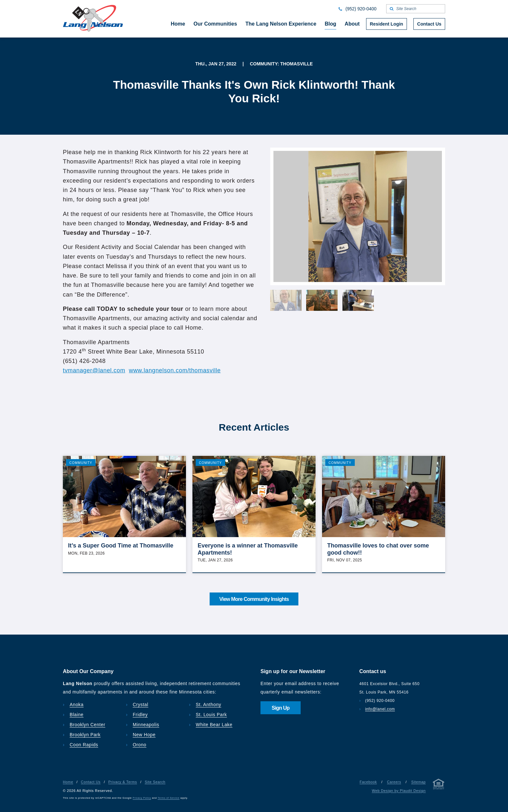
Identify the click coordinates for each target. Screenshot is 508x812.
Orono (140, 745)
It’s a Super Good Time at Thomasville (121, 546)
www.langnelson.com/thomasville (175, 370)
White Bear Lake (214, 725)
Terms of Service (169, 798)
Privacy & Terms (123, 782)
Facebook (368, 782)
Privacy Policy (142, 798)
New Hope (144, 735)
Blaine (77, 715)
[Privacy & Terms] (439, 785)
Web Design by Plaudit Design (399, 791)
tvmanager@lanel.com (94, 370)
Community (81, 463)
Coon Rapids (84, 745)
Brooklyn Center (87, 725)
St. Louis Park (211, 715)
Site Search (155, 782)
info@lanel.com (380, 709)
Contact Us (91, 782)
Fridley (140, 715)
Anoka (77, 705)
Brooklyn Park (85, 735)
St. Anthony (208, 705)
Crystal (141, 705)
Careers (394, 782)
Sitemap (418, 782)
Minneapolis (146, 725)
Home (68, 782)
